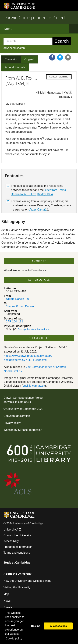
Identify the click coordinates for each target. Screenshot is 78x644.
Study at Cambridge (17, 562)
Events (8, 607)
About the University (17, 574)
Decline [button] (36, 626)
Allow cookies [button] (58, 626)
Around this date (15, 67)
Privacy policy (12, 423)
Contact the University (17, 535)
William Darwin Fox (17, 299)
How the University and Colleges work (27, 581)
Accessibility (11, 541)
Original (29, 59)
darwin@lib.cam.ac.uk (17, 402)
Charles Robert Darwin (20, 306)
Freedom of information (18, 547)
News (7, 601)
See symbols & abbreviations (33, 329)
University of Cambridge (21, 409)
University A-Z (12, 530)
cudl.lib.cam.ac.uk (34, 386)
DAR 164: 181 (14, 321)
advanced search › (15, 48)
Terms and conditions (17, 553)
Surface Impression (30, 430)
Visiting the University (17, 587)
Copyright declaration (17, 416)
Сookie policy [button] (14, 638)
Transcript (11, 59)
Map (6, 594)
